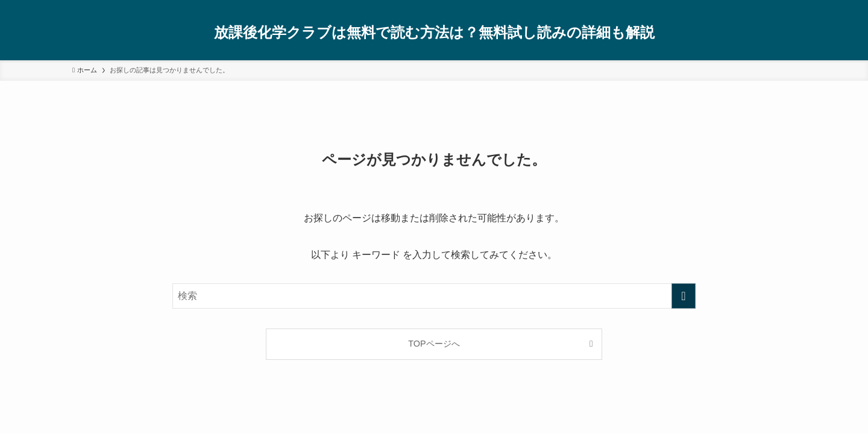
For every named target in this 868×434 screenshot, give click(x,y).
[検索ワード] (434, 296)
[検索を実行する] (684, 296)
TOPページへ (434, 344)
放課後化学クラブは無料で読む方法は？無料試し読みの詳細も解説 (434, 33)
